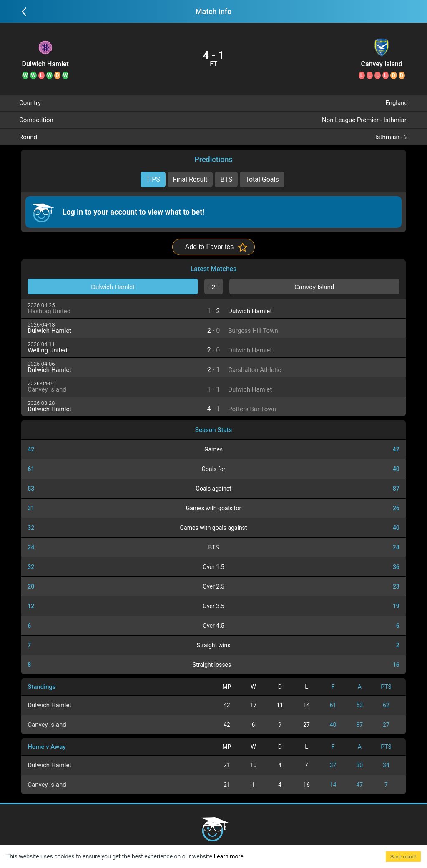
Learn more (229, 856)
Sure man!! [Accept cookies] (403, 857)
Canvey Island (382, 64)
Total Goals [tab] (262, 179)
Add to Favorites (210, 247)
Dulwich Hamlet (45, 64)
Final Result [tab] (190, 179)
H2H (213, 287)
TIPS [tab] (153, 179)
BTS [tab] (226, 179)
